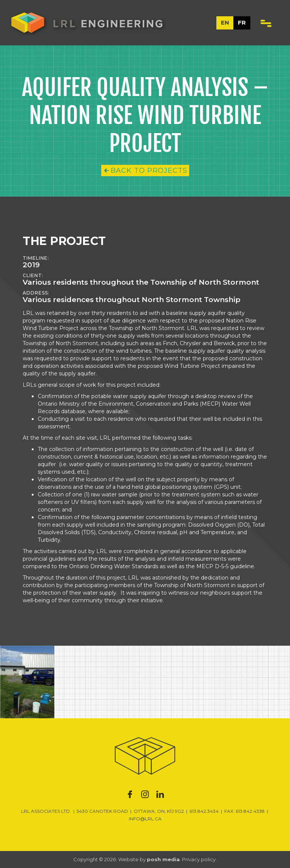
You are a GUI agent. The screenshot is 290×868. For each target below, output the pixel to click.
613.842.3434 (204, 811)
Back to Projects (149, 170)
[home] (87, 23)
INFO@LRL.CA (145, 819)
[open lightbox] (27, 682)
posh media (163, 859)
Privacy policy (199, 859)
